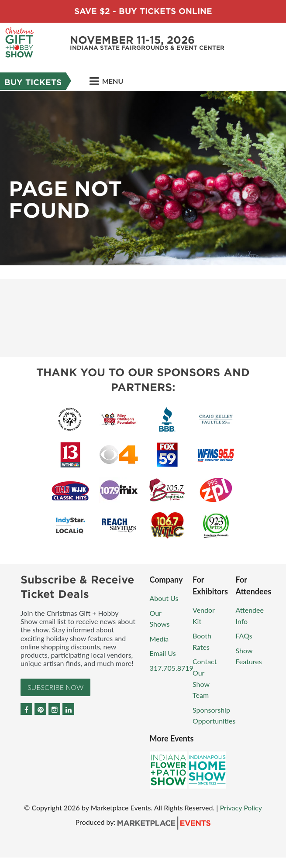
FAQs (244, 636)
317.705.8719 (172, 668)
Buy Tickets (33, 82)
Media (159, 639)
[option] (143, 178)
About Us (164, 598)
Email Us (163, 653)
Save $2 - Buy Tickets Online (143, 11)
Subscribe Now (55, 687)
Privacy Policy (241, 808)
